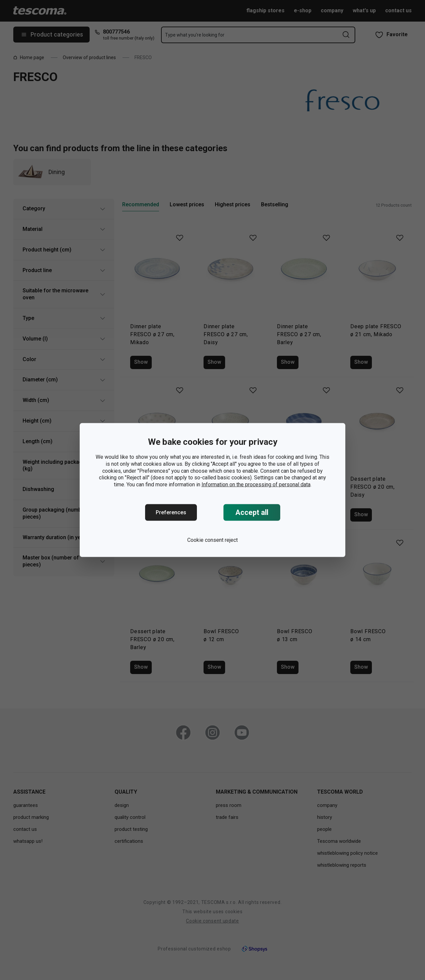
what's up (364, 10)
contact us (398, 10)
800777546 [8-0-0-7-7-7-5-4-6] (116, 32)
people (324, 829)
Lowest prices (187, 204)
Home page (29, 57)
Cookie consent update (212, 921)
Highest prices (233, 204)
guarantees (26, 805)
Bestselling (275, 204)
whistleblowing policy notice (347, 853)
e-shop (303, 10)
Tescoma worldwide (339, 841)
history (325, 817)
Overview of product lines (89, 57)
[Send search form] (346, 35)
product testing (131, 829)
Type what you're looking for (195, 35)
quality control (130, 817)
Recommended (141, 204)
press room (229, 805)
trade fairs (227, 817)
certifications (129, 841)
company (332, 10)
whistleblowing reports (342, 865)
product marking (31, 817)
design (122, 805)
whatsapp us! (28, 841)
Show (141, 362)
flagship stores (265, 10)
